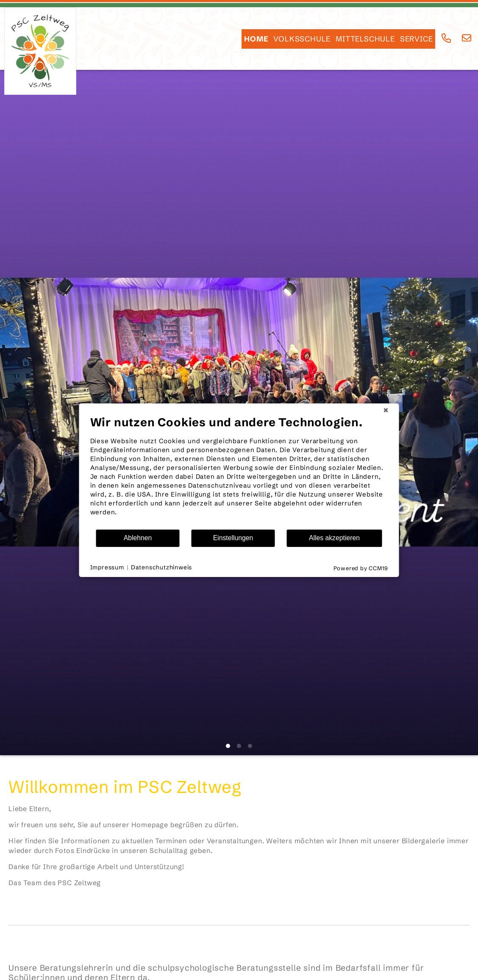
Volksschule (302, 39)
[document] (239, 472)
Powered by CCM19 (361, 568)
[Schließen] (386, 410)
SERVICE (417, 39)
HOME (256, 39)
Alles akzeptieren (334, 538)
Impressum (107, 567)
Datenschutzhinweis (161, 567)
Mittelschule (365, 39)
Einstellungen (233, 538)
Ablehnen (138, 538)
